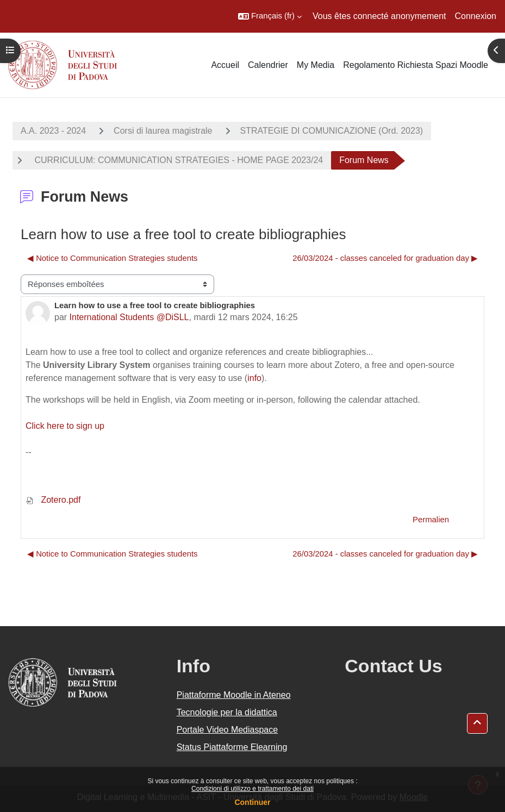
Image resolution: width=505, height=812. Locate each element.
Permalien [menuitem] (431, 520)
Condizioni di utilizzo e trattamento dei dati (252, 789)
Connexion (476, 16)
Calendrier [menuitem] (268, 65)
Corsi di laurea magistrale (163, 131)
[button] (270, 16)
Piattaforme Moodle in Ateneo (234, 695)
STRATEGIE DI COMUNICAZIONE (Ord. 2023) (332, 131)
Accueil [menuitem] (225, 65)
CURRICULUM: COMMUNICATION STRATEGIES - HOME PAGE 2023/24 (177, 160)
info (254, 378)
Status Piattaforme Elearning (232, 747)
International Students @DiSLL (129, 317)
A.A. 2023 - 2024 (53, 131)
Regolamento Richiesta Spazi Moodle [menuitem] (416, 65)
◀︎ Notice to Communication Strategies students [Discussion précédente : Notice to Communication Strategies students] (112, 258)
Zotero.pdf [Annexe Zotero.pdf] (53, 500)
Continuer (252, 802)
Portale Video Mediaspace (227, 730)
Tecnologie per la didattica (227, 712)
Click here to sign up (65, 426)
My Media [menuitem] (316, 65)
